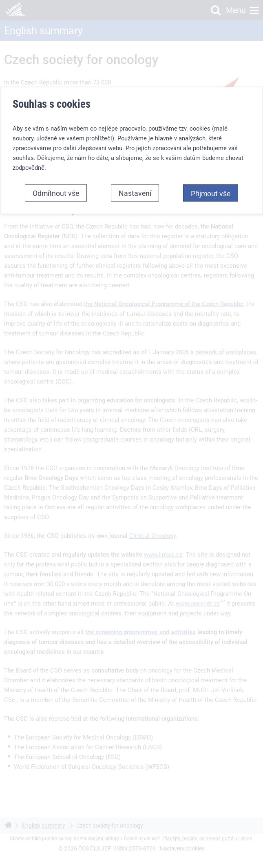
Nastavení (135, 190)
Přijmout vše (211, 191)
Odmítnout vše (56, 190)
